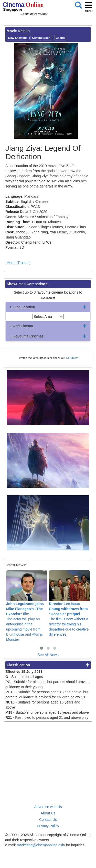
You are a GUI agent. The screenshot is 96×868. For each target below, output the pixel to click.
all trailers (72, 358)
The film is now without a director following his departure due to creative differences (70, 603)
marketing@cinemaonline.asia (41, 845)
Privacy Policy (48, 826)
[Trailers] (24, 263)
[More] (10, 263)
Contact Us (48, 820)
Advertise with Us (48, 807)
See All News (48, 655)
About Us (48, 813)
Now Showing (17, 38)
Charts (60, 38)
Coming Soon (41, 38)
